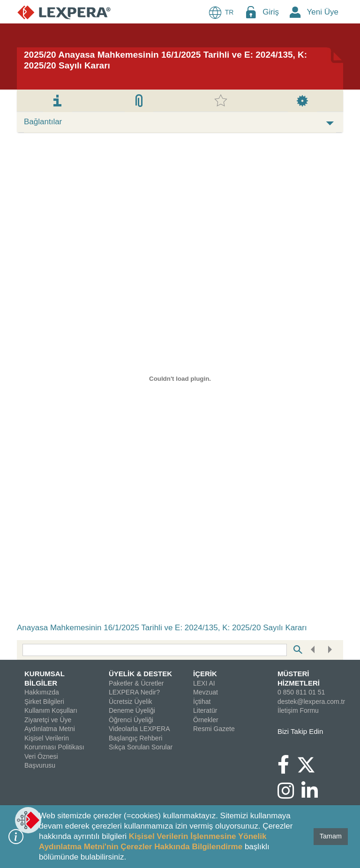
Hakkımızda (42, 692)
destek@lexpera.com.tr (311, 702)
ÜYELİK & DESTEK (140, 674)
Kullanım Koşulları (51, 710)
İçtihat (202, 702)
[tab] (58, 101)
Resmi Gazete (214, 729)
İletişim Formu (298, 710)
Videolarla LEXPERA (139, 729)
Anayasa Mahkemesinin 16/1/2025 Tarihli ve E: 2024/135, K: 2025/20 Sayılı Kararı (162, 628)
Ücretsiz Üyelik (131, 702)
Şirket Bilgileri (44, 702)
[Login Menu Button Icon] (251, 12)
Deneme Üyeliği (132, 710)
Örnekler (206, 720)
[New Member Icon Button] (295, 12)
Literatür (205, 710)
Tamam (331, 836)
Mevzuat (206, 692)
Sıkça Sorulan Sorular (141, 747)
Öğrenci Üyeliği (131, 720)
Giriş (271, 12)
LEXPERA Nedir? (134, 692)
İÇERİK (205, 674)
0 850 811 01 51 (301, 692)
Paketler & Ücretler (136, 683)
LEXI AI (204, 683)
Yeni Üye (323, 12)
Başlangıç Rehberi (135, 738)
